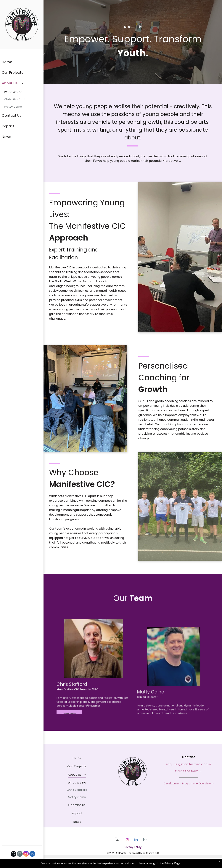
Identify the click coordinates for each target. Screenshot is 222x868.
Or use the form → (188, 771)
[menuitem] (22, 62)
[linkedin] (32, 854)
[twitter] (14, 854)
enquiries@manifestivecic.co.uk (189, 764)
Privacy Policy (133, 847)
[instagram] (26, 854)
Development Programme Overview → (188, 783)
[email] (20, 854)
